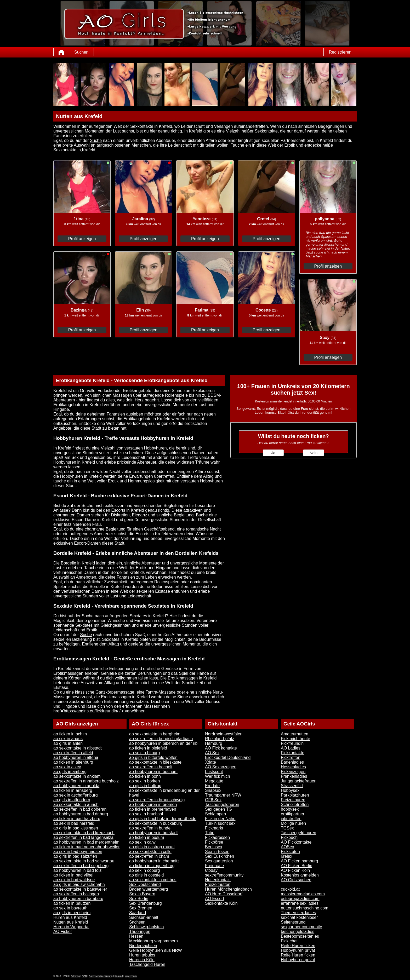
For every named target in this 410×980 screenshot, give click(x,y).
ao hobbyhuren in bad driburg (81, 814)
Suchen (81, 52)
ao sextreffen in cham (149, 856)
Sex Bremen (141, 908)
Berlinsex (214, 847)
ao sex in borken (144, 781)
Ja (273, 453)
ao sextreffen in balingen (76, 894)
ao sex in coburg (144, 870)
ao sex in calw (142, 842)
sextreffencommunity (224, 875)
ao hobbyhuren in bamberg (78, 899)
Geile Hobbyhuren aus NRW (156, 950)
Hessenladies (293, 767)
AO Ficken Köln (295, 870)
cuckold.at (290, 889)
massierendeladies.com (303, 894)
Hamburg (214, 743)
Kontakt (119, 976)
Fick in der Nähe (220, 819)
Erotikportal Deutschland (228, 757)
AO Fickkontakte (296, 842)
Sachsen (137, 922)
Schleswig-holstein (147, 927)
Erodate (212, 786)
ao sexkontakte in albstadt (78, 748)
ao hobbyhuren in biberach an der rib (163, 743)
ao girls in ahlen (68, 743)
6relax (287, 856)
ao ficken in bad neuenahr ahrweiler (87, 847)
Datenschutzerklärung (101, 976)
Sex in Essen (217, 852)
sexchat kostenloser (299, 917)
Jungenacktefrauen (299, 781)
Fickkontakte (293, 753)
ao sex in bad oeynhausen (78, 852)
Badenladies (292, 762)
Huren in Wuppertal (71, 927)
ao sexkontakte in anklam (77, 776)
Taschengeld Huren (147, 964)
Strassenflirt (292, 786)
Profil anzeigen (82, 239)
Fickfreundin (292, 743)
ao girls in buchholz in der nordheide (163, 819)
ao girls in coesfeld (147, 875)
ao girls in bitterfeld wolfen (153, 757)
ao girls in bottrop (145, 786)
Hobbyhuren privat (298, 950)
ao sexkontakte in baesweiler (80, 889)
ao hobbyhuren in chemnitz (154, 861)
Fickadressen (217, 837)
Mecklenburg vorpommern (153, 941)
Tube (210, 833)
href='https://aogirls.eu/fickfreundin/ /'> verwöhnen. (100, 711)
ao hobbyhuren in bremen (153, 805)
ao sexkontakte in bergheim (155, 734)
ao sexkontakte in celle (150, 852)
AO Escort (215, 899)
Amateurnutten (295, 734)
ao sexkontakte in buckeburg (156, 823)
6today (211, 870)
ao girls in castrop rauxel (152, 847)
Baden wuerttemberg (149, 889)
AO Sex (212, 753)
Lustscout (214, 772)
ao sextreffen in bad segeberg (81, 866)
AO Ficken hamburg (299, 861)
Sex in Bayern (142, 894)
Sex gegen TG (218, 809)
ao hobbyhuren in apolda (76, 786)
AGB (84, 976)
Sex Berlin (139, 899)
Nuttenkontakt (218, 880)
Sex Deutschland (145, 884)
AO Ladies (291, 748)
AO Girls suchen (296, 880)
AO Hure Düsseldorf (224, 894)
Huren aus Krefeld (70, 917)
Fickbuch (289, 837)
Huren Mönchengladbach (228, 889)
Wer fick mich (218, 776)
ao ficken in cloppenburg (152, 866)
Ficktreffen (291, 757)
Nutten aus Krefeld (71, 922)
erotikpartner (293, 814)
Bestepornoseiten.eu (300, 936)
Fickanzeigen (293, 772)
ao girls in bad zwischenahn (79, 884)
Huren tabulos (142, 955)
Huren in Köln (142, 960)
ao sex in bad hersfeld (74, 823)
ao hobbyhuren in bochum (153, 772)
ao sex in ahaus (68, 739)
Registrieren (340, 52)
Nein (314, 453)
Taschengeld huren (298, 833)
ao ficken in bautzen (72, 903)
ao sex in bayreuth (70, 908)
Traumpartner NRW (223, 795)
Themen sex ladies (298, 913)
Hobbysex (290, 790)
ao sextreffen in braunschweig (157, 800)
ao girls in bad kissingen (76, 828)
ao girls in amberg (70, 772)
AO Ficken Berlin (297, 866)
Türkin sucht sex (220, 823)
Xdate (210, 762)
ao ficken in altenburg (73, 762)
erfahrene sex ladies (300, 903)
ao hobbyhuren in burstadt (153, 833)
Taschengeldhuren (222, 805)
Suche (96, 140)
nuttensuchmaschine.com (304, 908)
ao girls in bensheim (72, 913)
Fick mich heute (295, 739)
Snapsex (213, 790)
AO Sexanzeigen (221, 767)
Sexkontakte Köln (221, 903)
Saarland (138, 913)
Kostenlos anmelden (300, 875)
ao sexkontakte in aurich (76, 805)
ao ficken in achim (70, 734)
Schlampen (215, 814)
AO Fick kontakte (221, 748)
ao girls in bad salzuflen (75, 856)
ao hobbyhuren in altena (76, 757)
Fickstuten (290, 852)
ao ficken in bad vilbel (73, 875)
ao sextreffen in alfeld (73, 753)
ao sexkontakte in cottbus (153, 880)
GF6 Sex (213, 800)
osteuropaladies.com (300, 899)
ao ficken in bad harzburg (77, 819)
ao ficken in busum (147, 837)
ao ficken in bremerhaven (153, 809)
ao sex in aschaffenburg (76, 795)
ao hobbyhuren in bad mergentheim (86, 842)
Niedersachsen (143, 946)
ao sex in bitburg (144, 753)
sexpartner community (301, 927)
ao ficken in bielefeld (148, 748)
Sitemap (75, 976)
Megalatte (214, 781)
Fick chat (289, 941)
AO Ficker (63, 932)
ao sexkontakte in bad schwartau (84, 861)
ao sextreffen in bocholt (151, 767)
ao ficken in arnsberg (73, 790)
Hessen (136, 936)
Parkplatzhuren (295, 795)
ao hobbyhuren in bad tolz (77, 870)
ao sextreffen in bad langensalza (83, 837)
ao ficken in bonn (145, 776)
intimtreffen (291, 819)
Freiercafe (214, 866)
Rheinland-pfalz (220, 739)
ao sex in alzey (67, 767)
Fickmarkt (214, 828)
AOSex (287, 847)
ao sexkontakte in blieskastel (156, 762)
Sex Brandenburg (146, 903)
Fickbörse (214, 842)
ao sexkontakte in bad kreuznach (84, 833)
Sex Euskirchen (220, 856)
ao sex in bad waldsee (74, 880)
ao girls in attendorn (72, 800)
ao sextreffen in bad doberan (80, 809)
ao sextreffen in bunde (150, 828)
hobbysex (290, 809)
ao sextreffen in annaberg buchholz (86, 781)
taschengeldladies (298, 932)
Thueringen (140, 932)
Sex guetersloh (219, 861)
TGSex (287, 828)
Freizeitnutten (218, 884)
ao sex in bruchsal (146, 814)
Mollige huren (293, 823)
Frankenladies (294, 776)
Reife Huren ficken (298, 946)
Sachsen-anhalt (144, 917)
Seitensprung (293, 922)
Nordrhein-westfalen (224, 734)
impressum (131, 976)
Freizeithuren (293, 800)
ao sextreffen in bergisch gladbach (161, 739)
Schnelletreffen (295, 805)
